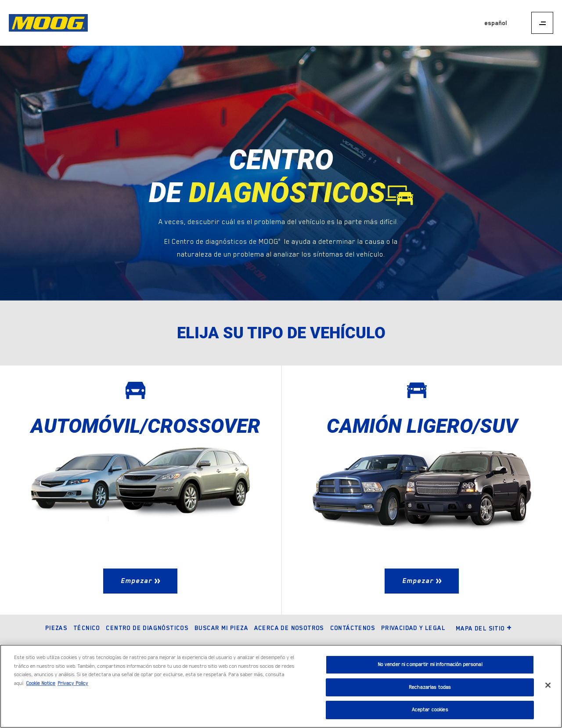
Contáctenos (353, 628)
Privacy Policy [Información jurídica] (73, 683)
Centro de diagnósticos (147, 628)
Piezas (56, 628)
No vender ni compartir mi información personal (430, 665)
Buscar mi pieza (221, 628)
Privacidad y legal (413, 628)
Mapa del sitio (484, 628)
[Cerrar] (548, 685)
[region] (281, 686)
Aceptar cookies (430, 710)
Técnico (87, 628)
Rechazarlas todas (430, 687)
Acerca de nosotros (289, 628)
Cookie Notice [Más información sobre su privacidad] (41, 683)
